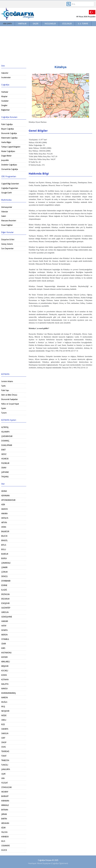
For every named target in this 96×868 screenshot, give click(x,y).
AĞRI (3, 505)
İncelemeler (50, 24)
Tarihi (3, 386)
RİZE (3, 724)
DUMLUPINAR (7, 445)
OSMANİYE (5, 846)
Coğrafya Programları (10, 188)
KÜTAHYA (5, 680)
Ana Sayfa (7, 24)
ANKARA (4, 514)
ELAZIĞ (4, 590)
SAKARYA (5, 729)
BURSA (4, 558)
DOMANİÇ (5, 441)
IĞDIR (3, 828)
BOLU (4, 549)
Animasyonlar (7, 207)
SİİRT (3, 738)
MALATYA (5, 684)
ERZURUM (5, 599)
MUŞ (3, 707)
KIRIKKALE (5, 805)
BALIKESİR (5, 531)
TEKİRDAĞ (5, 751)
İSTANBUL (5, 639)
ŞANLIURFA (6, 769)
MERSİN (4, 635)
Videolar (5, 212)
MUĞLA (4, 702)
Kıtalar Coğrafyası (8, 151)
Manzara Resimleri (9, 221)
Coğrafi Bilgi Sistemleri (10, 184)
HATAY (4, 626)
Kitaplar (4, 96)
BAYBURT (5, 796)
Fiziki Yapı (5, 390)
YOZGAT (4, 783)
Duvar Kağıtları (7, 225)
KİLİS (3, 841)
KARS (3, 648)
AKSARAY (5, 792)
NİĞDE (4, 715)
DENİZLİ (4, 576)
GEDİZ (4, 454)
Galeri (35, 24)
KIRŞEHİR (5, 666)
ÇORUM (4, 572)
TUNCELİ (5, 765)
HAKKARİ (5, 621)
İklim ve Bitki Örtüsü (9, 395)
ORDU (4, 720)
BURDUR (5, 554)
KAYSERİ (4, 657)
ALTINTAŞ (5, 427)
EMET (3, 450)
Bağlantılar (5, 110)
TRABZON (5, 760)
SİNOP (4, 742)
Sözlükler (67, 24)
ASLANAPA (5, 432)
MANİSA (4, 689)
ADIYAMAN (5, 496)
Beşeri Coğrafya (7, 129)
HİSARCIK (5, 459)
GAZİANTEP (6, 608)
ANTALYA (5, 518)
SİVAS (3, 747)
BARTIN (4, 819)
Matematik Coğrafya (9, 138)
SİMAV (4, 468)
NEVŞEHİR (5, 711)
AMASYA (4, 509)
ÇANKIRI (4, 567)
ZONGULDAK (6, 787)
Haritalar (22, 24)
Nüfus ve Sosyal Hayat (10, 404)
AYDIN (4, 527)
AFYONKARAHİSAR (8, 500)
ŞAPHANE (5, 472)
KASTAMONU (6, 653)
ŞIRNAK (4, 814)
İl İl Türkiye (83, 24)
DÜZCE (4, 850)
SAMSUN (5, 733)
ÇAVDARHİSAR (7, 436)
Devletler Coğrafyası (9, 165)
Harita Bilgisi (6, 142)
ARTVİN (4, 523)
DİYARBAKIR (6, 581)
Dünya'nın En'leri (8, 240)
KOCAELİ (5, 671)
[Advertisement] (48, 45)
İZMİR (4, 644)
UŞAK (3, 774)
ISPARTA (4, 630)
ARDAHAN (5, 823)
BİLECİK (4, 536)
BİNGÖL (4, 540)
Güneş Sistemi (7, 244)
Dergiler (4, 105)
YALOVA (4, 832)
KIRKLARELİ (6, 662)
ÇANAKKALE (6, 563)
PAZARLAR (5, 463)
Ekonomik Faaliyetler (9, 399)
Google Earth (6, 193)
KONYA (4, 675)
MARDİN (4, 698)
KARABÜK (5, 837)
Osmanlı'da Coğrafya (10, 169)
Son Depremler (7, 249)
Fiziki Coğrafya (7, 124)
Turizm (4, 413)
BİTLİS (4, 545)
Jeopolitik (5, 160)
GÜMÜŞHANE (7, 617)
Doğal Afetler (6, 156)
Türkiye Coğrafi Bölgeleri (11, 147)
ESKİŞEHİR (5, 603)
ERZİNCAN (5, 594)
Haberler (5, 73)
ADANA (4, 491)
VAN (3, 778)
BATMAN (5, 810)
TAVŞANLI (5, 477)
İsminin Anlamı (7, 381)
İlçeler (4, 408)
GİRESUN (5, 612)
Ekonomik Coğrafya (9, 133)
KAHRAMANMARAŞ (8, 693)
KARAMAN (5, 801)
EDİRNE (4, 585)
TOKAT (4, 756)
